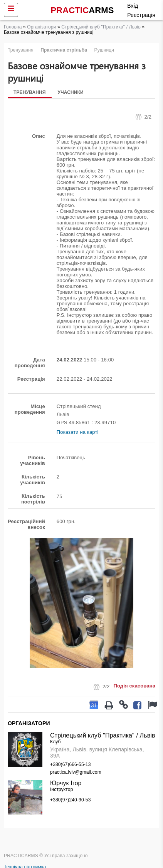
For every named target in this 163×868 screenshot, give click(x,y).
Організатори (41, 27)
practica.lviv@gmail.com (76, 772)
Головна (13, 27)
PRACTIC (82, 10)
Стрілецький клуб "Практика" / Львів (101, 27)
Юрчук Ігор (66, 783)
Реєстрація (141, 15)
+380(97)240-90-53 (70, 800)
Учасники (71, 92)
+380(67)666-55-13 (70, 764)
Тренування (30, 92)
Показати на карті (78, 432)
